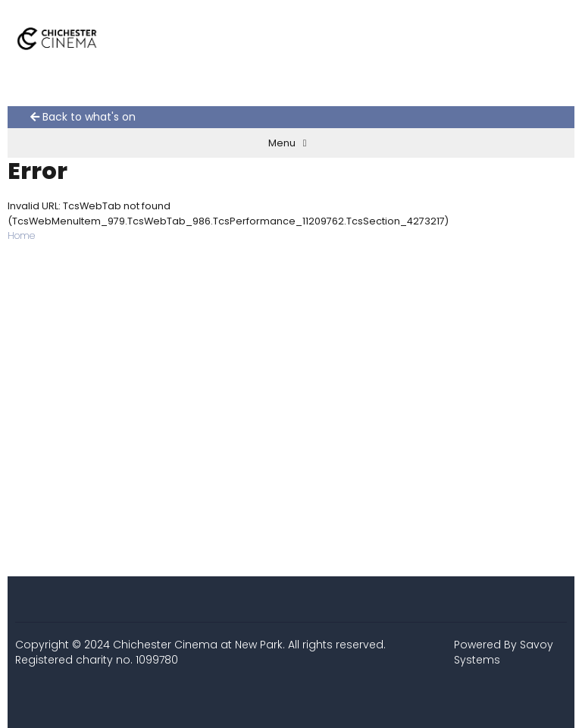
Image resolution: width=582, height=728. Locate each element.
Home (21, 235)
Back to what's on (83, 117)
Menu (288, 143)
